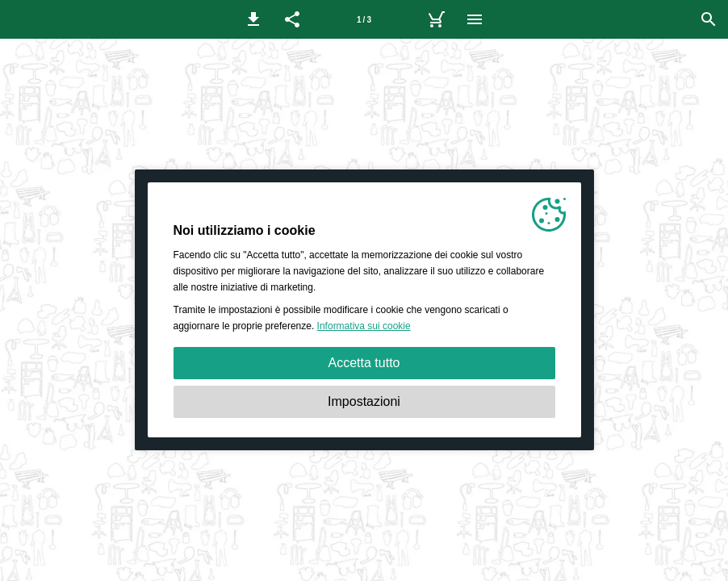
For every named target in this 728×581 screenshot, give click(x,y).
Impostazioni (364, 401)
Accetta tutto (364, 363)
